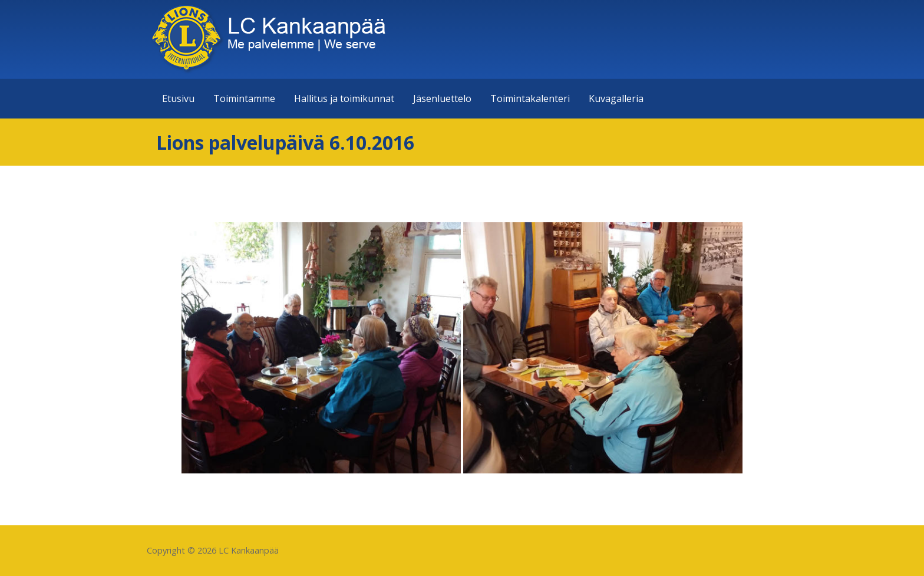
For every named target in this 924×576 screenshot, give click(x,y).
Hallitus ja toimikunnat (344, 98)
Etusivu (178, 98)
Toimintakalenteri (530, 98)
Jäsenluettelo (442, 98)
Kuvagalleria (616, 98)
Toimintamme (244, 98)
